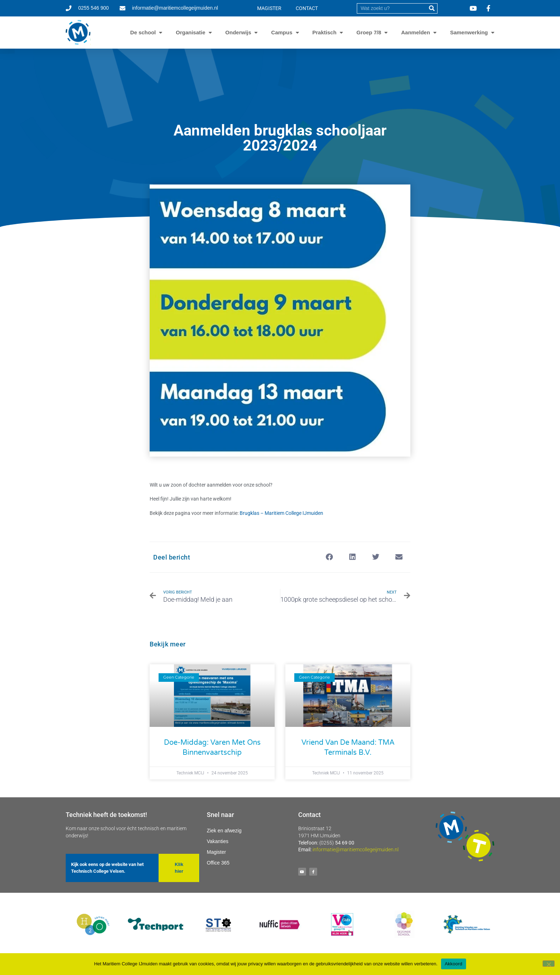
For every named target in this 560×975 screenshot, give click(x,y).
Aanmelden (416, 33)
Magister (216, 852)
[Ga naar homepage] (78, 33)
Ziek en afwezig (224, 831)
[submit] (432, 8)
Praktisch (325, 33)
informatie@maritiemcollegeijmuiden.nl (356, 850)
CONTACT (307, 8)
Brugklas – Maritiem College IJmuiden (281, 513)
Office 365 (218, 863)
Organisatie (191, 33)
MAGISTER (269, 8)
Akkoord (453, 964)
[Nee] (549, 964)
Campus (282, 33)
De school (143, 33)
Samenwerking (469, 33)
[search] (392, 8)
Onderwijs (238, 33)
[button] (329, 557)
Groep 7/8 (369, 33)
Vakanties (217, 841)
